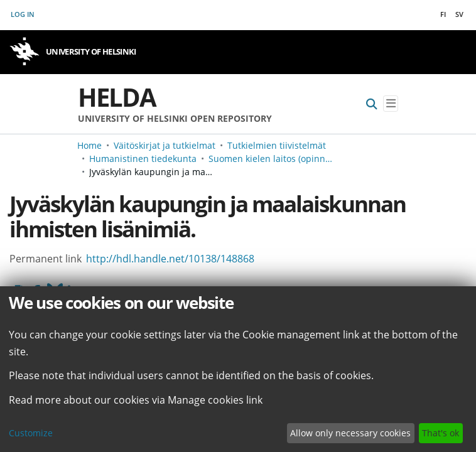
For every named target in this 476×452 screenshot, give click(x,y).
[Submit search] (372, 104)
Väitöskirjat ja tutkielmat (165, 145)
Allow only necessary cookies (350, 433)
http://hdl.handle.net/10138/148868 (170, 259)
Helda (117, 97)
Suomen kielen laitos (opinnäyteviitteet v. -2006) (271, 159)
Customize (31, 433)
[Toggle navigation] (391, 104)
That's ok (441, 433)
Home (89, 145)
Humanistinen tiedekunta (143, 159)
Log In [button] (23, 14)
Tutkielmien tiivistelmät (277, 145)
